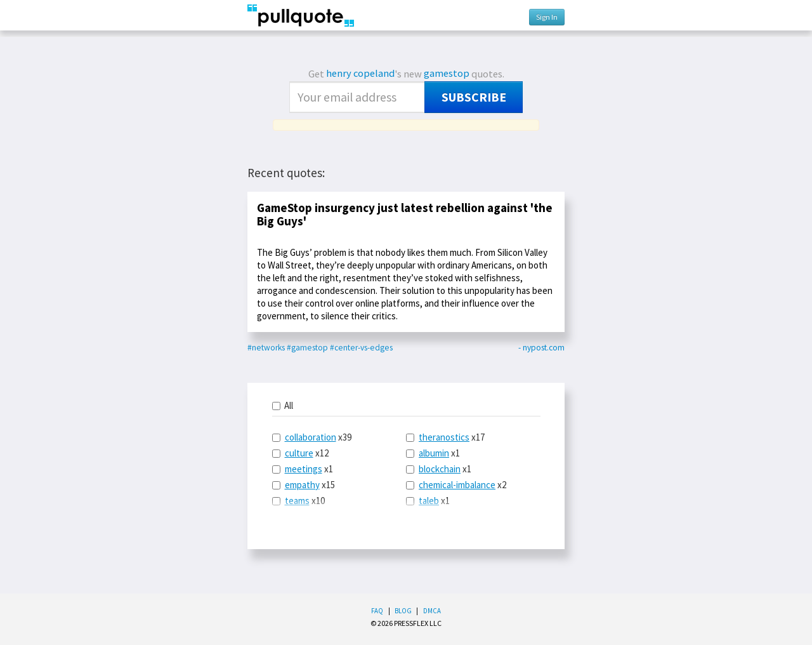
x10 (298, 501)
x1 (303, 469)
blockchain (440, 469)
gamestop (447, 73)
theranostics (444, 437)
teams (297, 501)
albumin (434, 453)
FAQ (377, 611)
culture (299, 453)
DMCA (432, 611)
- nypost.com (541, 348)
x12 (300, 453)
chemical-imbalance (457, 485)
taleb (429, 501)
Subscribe (474, 97)
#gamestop (307, 348)
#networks (266, 348)
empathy (302, 485)
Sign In (547, 17)
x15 (304, 485)
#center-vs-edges (361, 348)
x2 (456, 485)
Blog (403, 611)
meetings (304, 469)
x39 (312, 437)
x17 (445, 437)
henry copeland (360, 73)
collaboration (311, 437)
